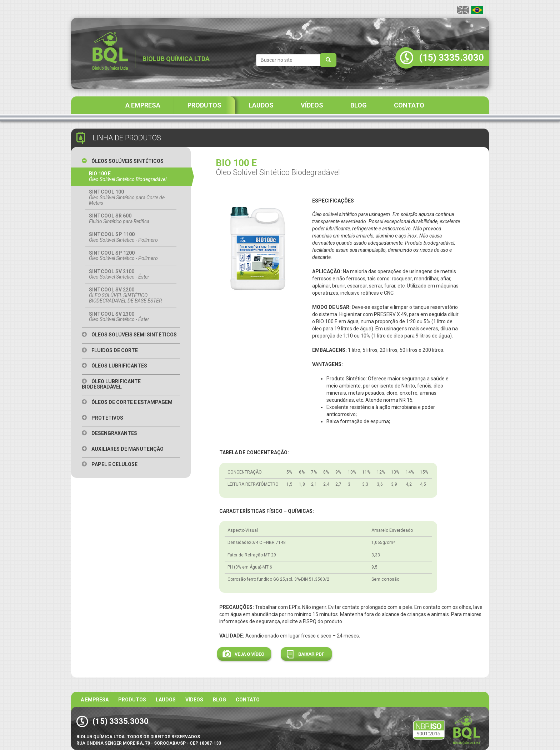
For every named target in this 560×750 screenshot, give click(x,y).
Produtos (132, 700)
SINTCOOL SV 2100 (131, 274)
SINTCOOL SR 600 (131, 219)
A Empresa (95, 700)
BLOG (359, 105)
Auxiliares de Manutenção (123, 449)
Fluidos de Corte (110, 350)
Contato (248, 700)
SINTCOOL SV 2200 (131, 295)
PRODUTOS (204, 105)
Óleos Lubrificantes (114, 366)
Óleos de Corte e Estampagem (127, 402)
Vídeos (194, 700)
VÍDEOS (312, 105)
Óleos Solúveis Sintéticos (123, 161)
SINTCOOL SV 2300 (131, 317)
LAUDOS (261, 105)
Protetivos (102, 418)
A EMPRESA (143, 105)
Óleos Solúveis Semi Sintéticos (129, 335)
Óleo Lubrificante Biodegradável (111, 384)
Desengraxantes (109, 433)
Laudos (166, 700)
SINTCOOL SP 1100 (131, 237)
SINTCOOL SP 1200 (131, 256)
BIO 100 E (131, 176)
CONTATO (409, 105)
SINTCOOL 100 (131, 197)
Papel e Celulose (110, 464)
